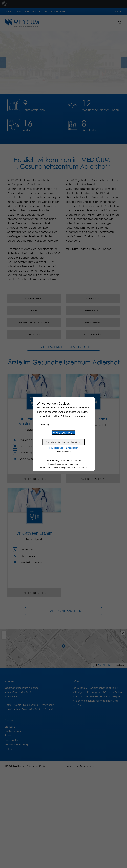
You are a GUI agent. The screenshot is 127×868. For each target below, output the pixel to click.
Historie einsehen (64, 452)
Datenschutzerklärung (58, 464)
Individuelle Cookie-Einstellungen (64, 448)
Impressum (74, 464)
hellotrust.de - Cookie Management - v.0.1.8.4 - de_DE (63, 468)
